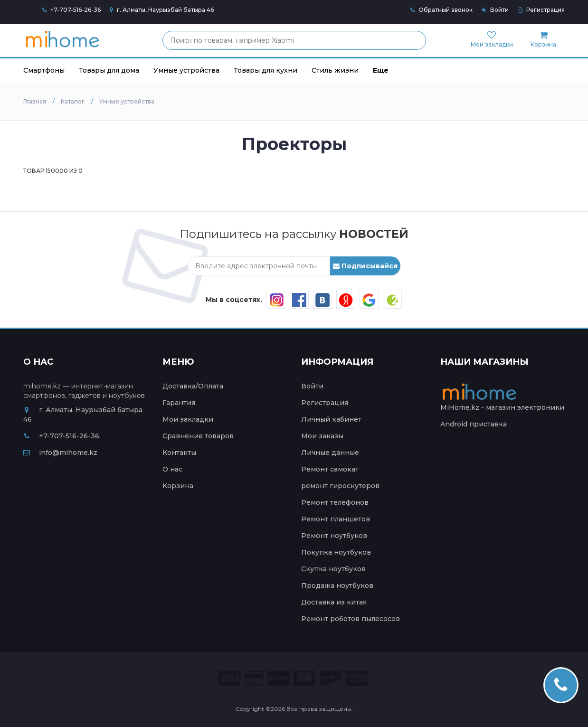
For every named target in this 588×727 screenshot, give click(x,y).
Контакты (179, 453)
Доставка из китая (334, 602)
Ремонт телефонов (335, 502)
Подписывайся (365, 266)
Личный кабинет (331, 419)
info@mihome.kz (60, 453)
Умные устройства (186, 70)
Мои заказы (322, 436)
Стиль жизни (335, 70)
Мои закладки (188, 419)
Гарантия (179, 403)
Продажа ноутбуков (337, 585)
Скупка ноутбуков (333, 569)
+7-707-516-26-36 (76, 10)
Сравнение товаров (198, 436)
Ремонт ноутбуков (334, 536)
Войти (495, 10)
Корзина (178, 486)
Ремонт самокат (330, 469)
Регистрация (541, 10)
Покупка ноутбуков (336, 552)
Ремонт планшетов (336, 519)
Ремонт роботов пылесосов (351, 619)
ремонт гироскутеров (340, 486)
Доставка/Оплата (193, 386)
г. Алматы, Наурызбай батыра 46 (162, 10)
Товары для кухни (266, 70)
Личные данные (330, 453)
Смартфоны (44, 70)
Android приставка (474, 424)
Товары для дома (109, 70)
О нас (172, 469)
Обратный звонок (441, 10)
